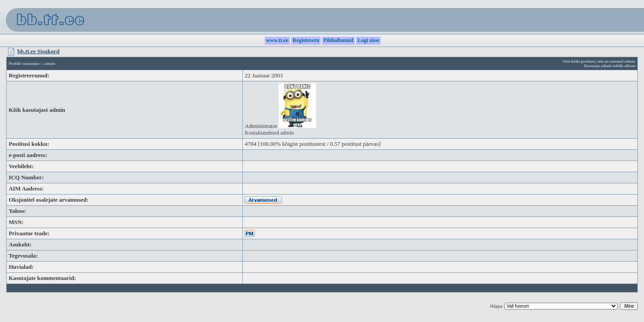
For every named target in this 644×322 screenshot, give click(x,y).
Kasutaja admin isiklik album (610, 66)
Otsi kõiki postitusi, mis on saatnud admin (599, 61)
